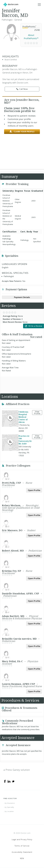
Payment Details (22, 297)
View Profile (37, 413)
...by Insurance (9, 803)
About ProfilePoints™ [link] (31, 37)
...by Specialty (9, 807)
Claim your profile (22, 132)
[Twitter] (13, 781)
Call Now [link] (22, 89)
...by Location (9, 811)
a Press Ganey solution (17, 770)
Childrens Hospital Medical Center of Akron (23, 417)
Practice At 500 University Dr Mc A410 (25, 440)
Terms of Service (22, 846)
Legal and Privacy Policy (22, 839)
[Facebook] (5, 781)
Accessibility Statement (22, 852)
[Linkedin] (9, 781)
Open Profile (34, 490)
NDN (22, 858)
